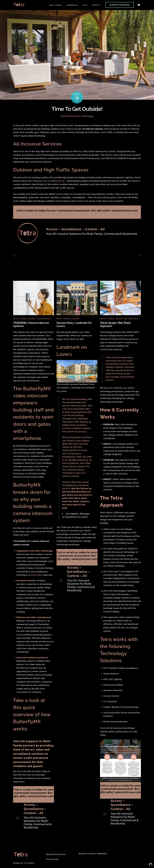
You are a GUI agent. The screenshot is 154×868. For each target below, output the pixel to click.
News (77, 116)
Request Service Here (56, 854)
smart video (37, 575)
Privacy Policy (52, 859)
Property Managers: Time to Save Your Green (43, 256)
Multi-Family (56, 5)
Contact (96, 5)
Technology (87, 116)
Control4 (60, 181)
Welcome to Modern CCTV (121, 256)
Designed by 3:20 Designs (24, 863)
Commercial (72, 5)
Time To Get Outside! (77, 109)
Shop (85, 5)
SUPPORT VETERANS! (120, 5)
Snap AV (46, 181)
